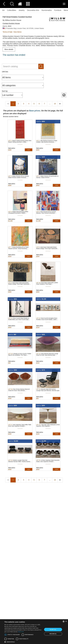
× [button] (66, 621)
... (50, 104)
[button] (23, 642)
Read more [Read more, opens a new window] (21, 632)
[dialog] (34, 632)
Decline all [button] (53, 634)
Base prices (35, 111)
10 (55, 104)
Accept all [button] (53, 629)
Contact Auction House (11, 23)
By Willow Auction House (12, 20)
